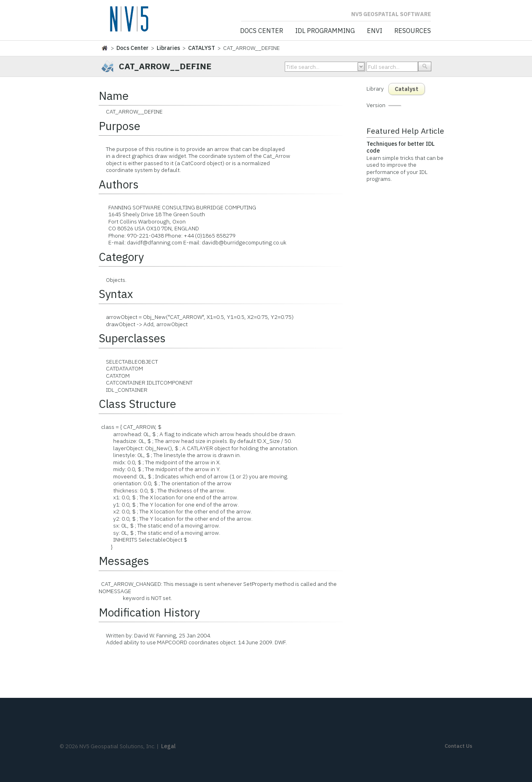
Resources (413, 31)
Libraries (168, 48)
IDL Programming (325, 31)
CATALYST (202, 48)
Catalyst (407, 89)
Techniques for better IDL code (401, 147)
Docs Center (262, 31)
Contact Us (459, 746)
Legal (168, 746)
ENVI (375, 31)
